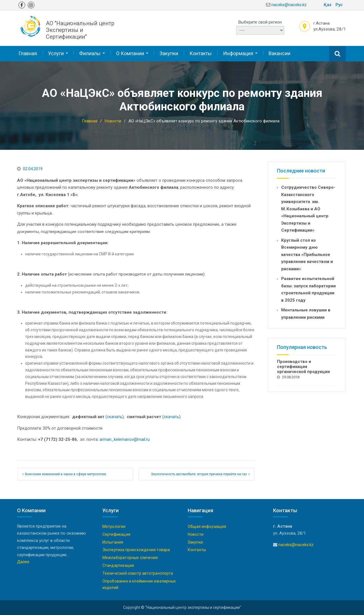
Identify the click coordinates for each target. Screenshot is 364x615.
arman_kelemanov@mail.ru (125, 439)
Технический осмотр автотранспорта (138, 573)
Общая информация (207, 526)
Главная (28, 53)
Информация (238, 53)
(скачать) (115, 416)
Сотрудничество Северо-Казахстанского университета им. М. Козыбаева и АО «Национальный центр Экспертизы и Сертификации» (308, 209)
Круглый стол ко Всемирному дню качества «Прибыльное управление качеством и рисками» (307, 254)
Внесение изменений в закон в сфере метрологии (66, 474)
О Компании (130, 53)
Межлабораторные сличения (130, 557)
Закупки (169, 53)
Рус (339, 5)
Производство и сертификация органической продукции (303, 366)
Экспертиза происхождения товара (136, 549)
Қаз (328, 5)
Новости (196, 534)
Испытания (113, 542)
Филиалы (90, 53)
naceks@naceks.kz (289, 5)
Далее (23, 562)
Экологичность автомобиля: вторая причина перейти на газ (199, 474)
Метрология (114, 526)
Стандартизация (118, 565)
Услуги (56, 53)
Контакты (201, 53)
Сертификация (116, 534)
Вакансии (280, 53)
